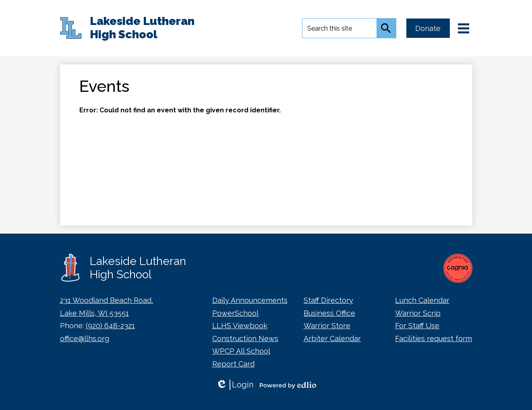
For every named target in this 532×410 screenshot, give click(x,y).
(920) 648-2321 (110, 326)
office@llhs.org (85, 339)
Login (235, 385)
